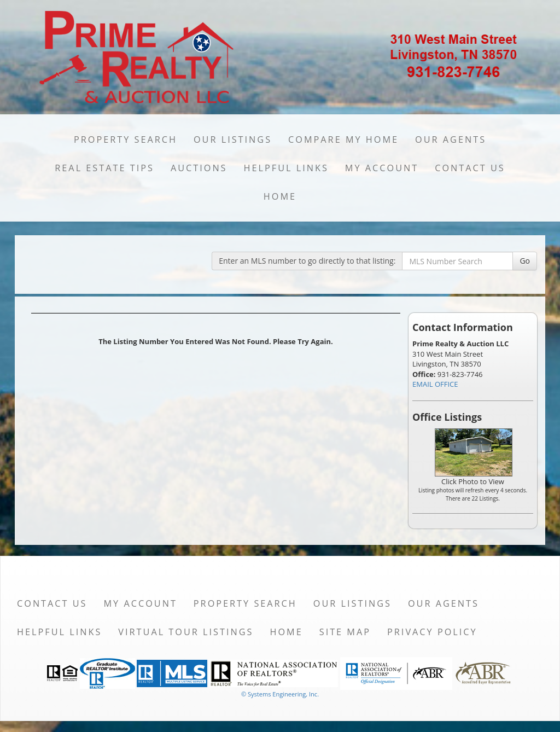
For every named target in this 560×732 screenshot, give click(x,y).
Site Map (345, 632)
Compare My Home (343, 140)
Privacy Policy (432, 632)
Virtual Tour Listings (186, 632)
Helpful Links (286, 168)
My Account (382, 168)
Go (525, 261)
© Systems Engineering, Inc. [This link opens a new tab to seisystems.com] (280, 694)
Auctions (199, 168)
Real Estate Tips (104, 168)
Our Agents (451, 140)
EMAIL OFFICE (435, 384)
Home (280, 196)
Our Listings (233, 140)
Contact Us (470, 168)
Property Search (126, 140)
